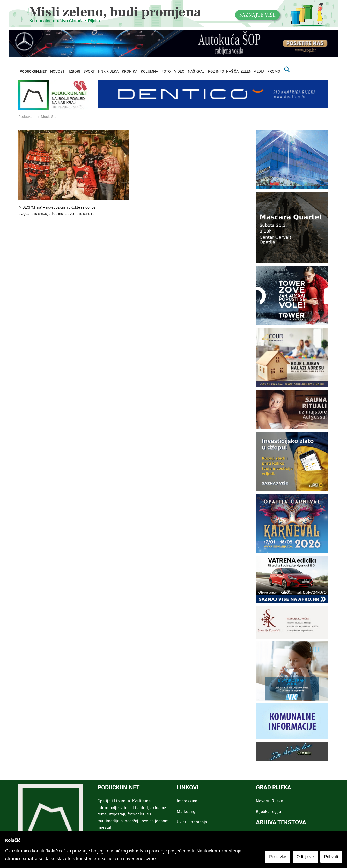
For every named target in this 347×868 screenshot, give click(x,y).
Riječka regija (268, 812)
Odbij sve (305, 857)
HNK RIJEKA (108, 72)
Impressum (187, 801)
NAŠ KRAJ (196, 72)
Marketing (186, 812)
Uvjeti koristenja (192, 822)
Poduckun (27, 117)
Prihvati (331, 857)
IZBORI (75, 72)
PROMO (274, 72)
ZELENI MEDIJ (252, 72)
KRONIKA (130, 72)
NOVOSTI (58, 72)
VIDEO (179, 72)
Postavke (278, 857)
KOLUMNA (149, 72)
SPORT (89, 72)
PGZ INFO (216, 72)
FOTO (166, 72)
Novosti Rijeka (270, 801)
